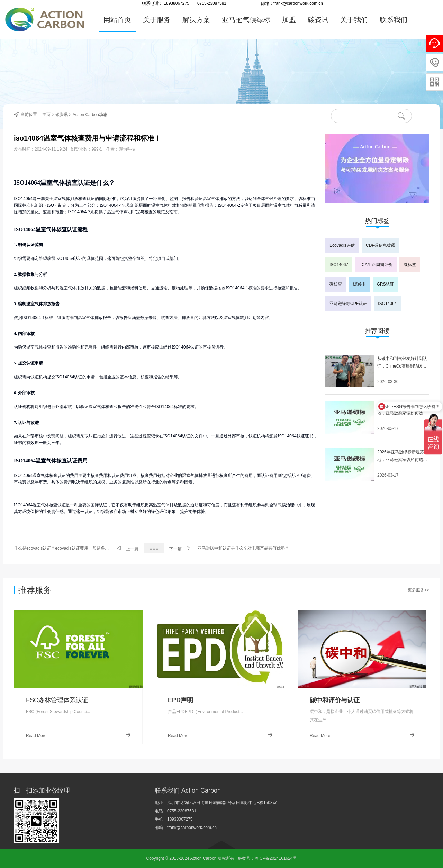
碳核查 (336, 284)
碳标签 (410, 265)
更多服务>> (418, 590)
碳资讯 (318, 20)
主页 (46, 115)
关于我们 (354, 20)
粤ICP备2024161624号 (276, 858)
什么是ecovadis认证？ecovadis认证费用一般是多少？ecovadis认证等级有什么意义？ (62, 548)
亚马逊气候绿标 (246, 20)
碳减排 (359, 284)
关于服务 (157, 20)
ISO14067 (339, 265)
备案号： (246, 858)
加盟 (289, 20)
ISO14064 (387, 304)
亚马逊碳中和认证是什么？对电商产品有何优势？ (243, 548)
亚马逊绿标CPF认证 (348, 304)
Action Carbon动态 (90, 115)
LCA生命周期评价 (376, 265)
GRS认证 (386, 284)
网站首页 (117, 20)
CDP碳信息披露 (381, 245)
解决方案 (196, 20)
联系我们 (394, 20)
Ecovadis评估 (342, 245)
